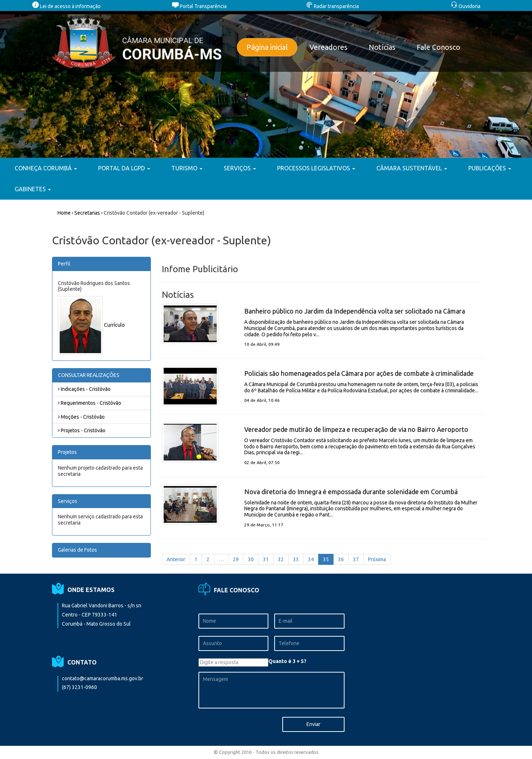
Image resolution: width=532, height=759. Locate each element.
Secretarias (87, 213)
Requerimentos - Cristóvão (90, 403)
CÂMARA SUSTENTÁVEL (412, 168)
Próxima (377, 559)
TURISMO (187, 168)
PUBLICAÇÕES (490, 168)
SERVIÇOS (240, 168)
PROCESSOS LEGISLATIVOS (316, 168)
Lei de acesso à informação (66, 6)
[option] (266, 84)
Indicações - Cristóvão (84, 389)
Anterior (176, 559)
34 (311, 559)
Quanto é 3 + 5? (287, 661)
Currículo (114, 325)
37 (356, 559)
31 (266, 559)
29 (236, 559)
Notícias (382, 47)
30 (251, 559)
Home (64, 213)
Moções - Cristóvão (81, 417)
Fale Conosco (438, 47)
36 (341, 559)
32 (281, 559)
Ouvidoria (466, 6)
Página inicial (267, 47)
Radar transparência (332, 6)
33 (296, 559)
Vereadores (328, 47)
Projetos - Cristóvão (82, 430)
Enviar (313, 724)
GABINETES (33, 189)
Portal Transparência (199, 6)
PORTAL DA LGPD (124, 168)
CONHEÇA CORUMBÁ (46, 168)
